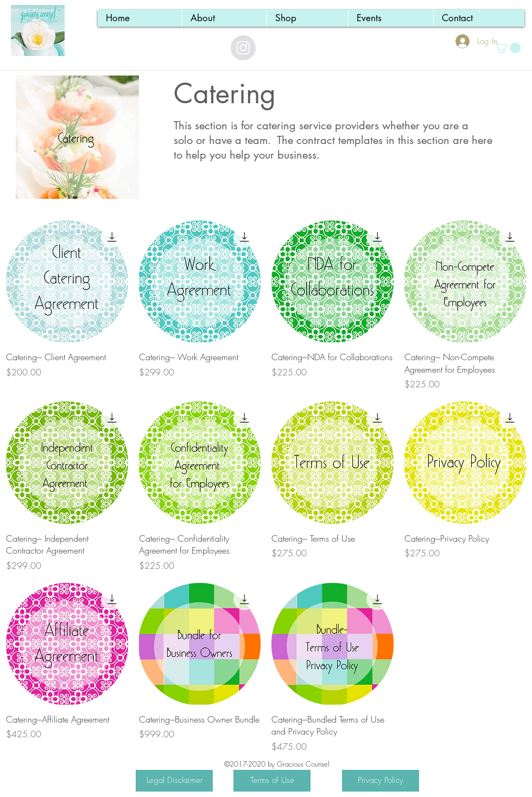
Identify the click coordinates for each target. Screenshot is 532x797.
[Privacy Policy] (381, 781)
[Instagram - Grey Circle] (243, 48)
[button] (507, 48)
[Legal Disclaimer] (174, 781)
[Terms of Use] (272, 781)
